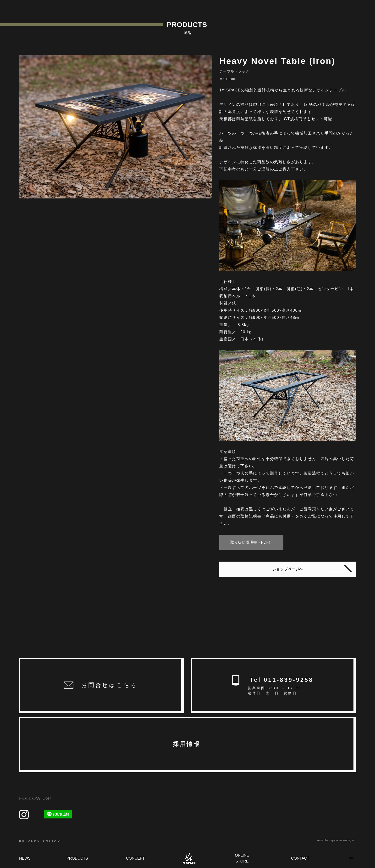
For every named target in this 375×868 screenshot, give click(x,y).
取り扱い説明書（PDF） (251, 542)
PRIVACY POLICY (40, 841)
